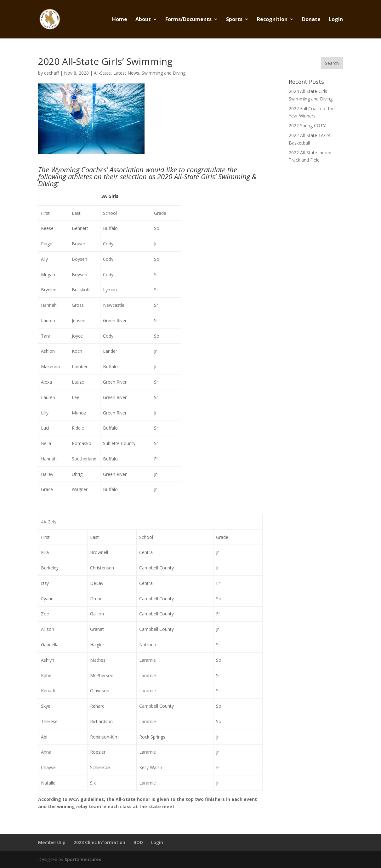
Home (120, 20)
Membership (52, 842)
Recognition (272, 20)
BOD (138, 842)
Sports (234, 20)
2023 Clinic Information (100, 842)
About (143, 20)
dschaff (51, 73)
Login (336, 20)
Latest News (126, 73)
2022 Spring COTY (307, 126)
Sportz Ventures (83, 859)
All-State (102, 73)
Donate (311, 20)
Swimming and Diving (164, 73)
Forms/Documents (188, 20)
